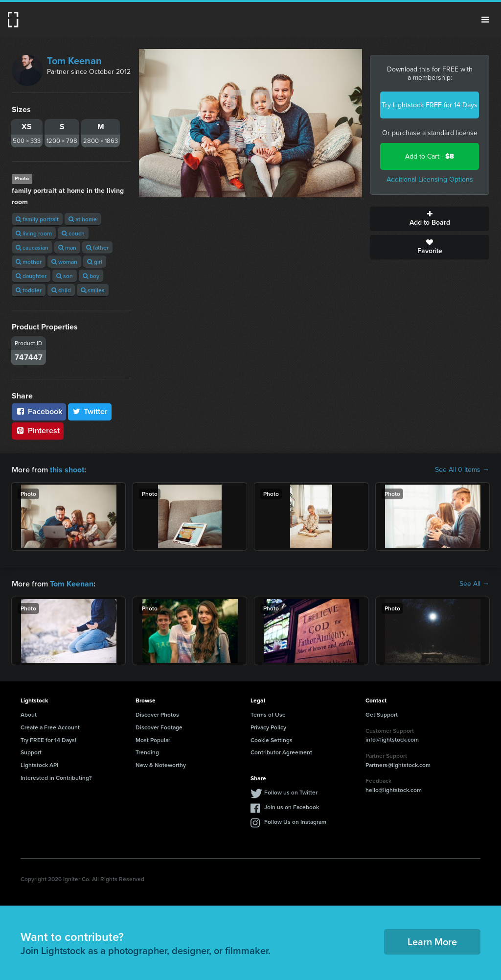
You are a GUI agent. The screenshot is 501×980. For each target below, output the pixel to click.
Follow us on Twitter (291, 792)
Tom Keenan (74, 61)
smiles (93, 290)
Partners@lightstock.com (398, 764)
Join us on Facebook (292, 807)
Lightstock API (39, 765)
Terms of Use (268, 714)
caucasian (32, 247)
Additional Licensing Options (430, 179)
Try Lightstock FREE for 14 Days (430, 105)
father (97, 247)
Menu (485, 20)
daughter (31, 276)
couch (73, 233)
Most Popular (153, 739)
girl (95, 262)
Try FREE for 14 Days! (48, 739)
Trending (147, 752)
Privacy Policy (268, 727)
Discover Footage (159, 727)
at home (83, 219)
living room (34, 233)
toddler (29, 290)
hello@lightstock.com (394, 790)
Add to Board (430, 219)
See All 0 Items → (462, 470)
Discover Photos (157, 714)
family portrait (37, 219)
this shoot (67, 470)
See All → (474, 584)
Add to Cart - (430, 156)
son (65, 276)
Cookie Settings (272, 739)
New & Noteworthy (161, 765)
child (61, 290)
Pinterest (38, 431)
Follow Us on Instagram (295, 822)
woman (64, 262)
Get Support (382, 714)
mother (29, 262)
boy (91, 276)
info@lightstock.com (392, 739)
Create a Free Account (50, 727)
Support (31, 752)
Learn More (432, 942)
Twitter (90, 411)
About (29, 714)
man (67, 247)
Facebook (39, 411)
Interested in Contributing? (56, 778)
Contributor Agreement (281, 752)
